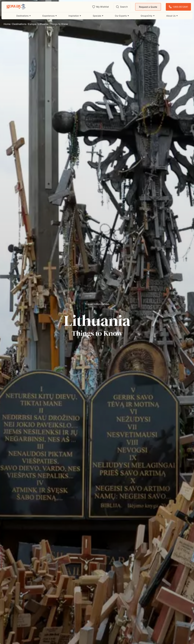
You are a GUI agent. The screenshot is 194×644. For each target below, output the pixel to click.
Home (7, 24)
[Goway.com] (16, 7)
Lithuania (43, 24)
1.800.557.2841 (178, 7)
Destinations (19, 24)
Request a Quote (148, 7)
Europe (32, 24)
